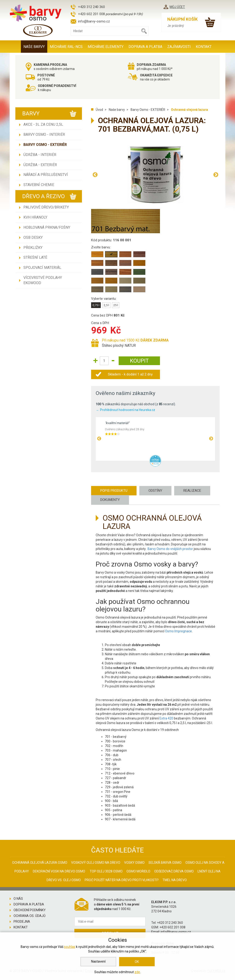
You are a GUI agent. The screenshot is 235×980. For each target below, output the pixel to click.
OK (137, 962)
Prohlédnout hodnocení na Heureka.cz (128, 410)
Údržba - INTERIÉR (40, 155)
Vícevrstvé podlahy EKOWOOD (43, 280)
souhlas (70, 947)
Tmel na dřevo (175, 880)
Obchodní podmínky (30, 910)
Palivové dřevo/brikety (46, 207)
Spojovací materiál (42, 268)
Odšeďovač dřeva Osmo (174, 871)
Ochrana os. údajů (29, 916)
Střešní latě (35, 257)
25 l (116, 305)
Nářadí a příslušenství (46, 175)
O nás (18, 899)
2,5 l (106, 305)
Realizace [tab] (192, 491)
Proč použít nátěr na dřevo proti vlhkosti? (122, 880)
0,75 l (96, 305)
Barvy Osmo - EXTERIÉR (45, 145)
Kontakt (204, 47)
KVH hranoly (35, 217)
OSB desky (33, 237)
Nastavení (98, 961)
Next (216, 175)
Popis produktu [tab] (114, 491)
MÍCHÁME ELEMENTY (106, 47)
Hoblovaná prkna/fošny (47, 227)
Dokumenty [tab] (110, 500)
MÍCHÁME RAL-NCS (66, 47)
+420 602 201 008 (91, 14)
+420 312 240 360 (91, 7)
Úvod (99, 110)
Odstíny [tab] (155, 491)
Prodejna (22, 922)
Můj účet (177, 7)
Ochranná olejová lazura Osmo (40, 863)
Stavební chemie (39, 185)
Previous (95, 175)
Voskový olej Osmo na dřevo (96, 863)
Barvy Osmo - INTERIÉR (44, 135)
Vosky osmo (134, 863)
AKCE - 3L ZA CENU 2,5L (43, 124)
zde (137, 972)
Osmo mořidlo (138, 871)
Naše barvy (34, 47)
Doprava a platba (145, 47)
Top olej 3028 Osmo (106, 871)
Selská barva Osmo (165, 863)
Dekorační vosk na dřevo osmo (59, 871)
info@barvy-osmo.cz (94, 21)
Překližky (33, 248)
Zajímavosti (179, 47)
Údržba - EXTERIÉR (40, 165)
